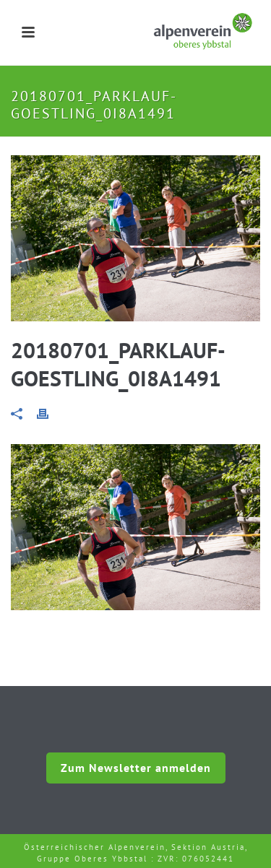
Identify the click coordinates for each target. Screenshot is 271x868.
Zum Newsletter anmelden (136, 768)
